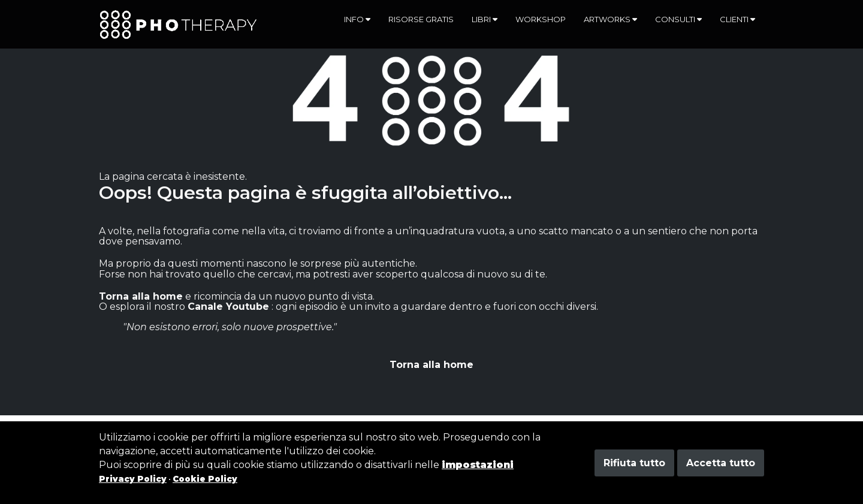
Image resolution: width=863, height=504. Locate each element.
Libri (485, 19)
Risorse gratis (421, 19)
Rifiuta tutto (634, 463)
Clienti (737, 19)
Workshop (541, 19)
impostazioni (478, 465)
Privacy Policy (133, 479)
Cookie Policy (205, 479)
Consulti (678, 19)
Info (357, 19)
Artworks (610, 19)
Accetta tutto (721, 463)
